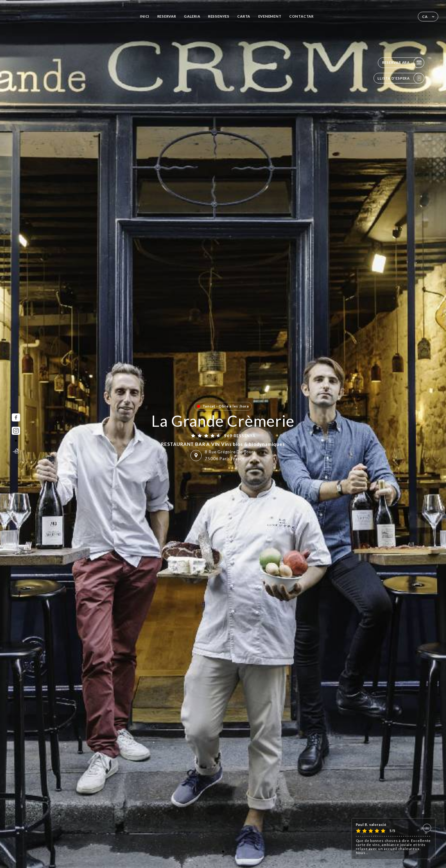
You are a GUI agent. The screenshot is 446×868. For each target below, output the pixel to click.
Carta (244, 16)
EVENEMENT (270, 16)
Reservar (167, 16)
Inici (145, 16)
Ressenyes (219, 16)
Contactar (302, 16)
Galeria (192, 16)
